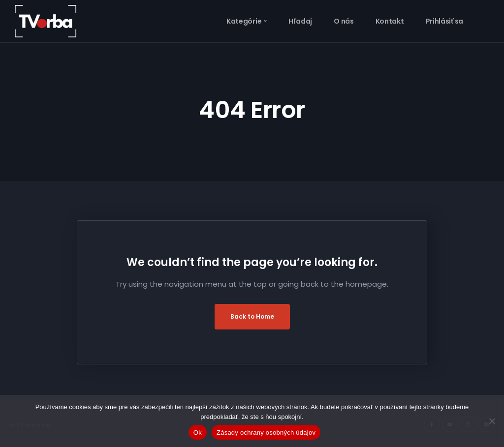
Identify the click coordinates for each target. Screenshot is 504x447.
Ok (198, 432)
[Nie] (492, 421)
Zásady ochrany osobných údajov (266, 432)
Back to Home (252, 316)
